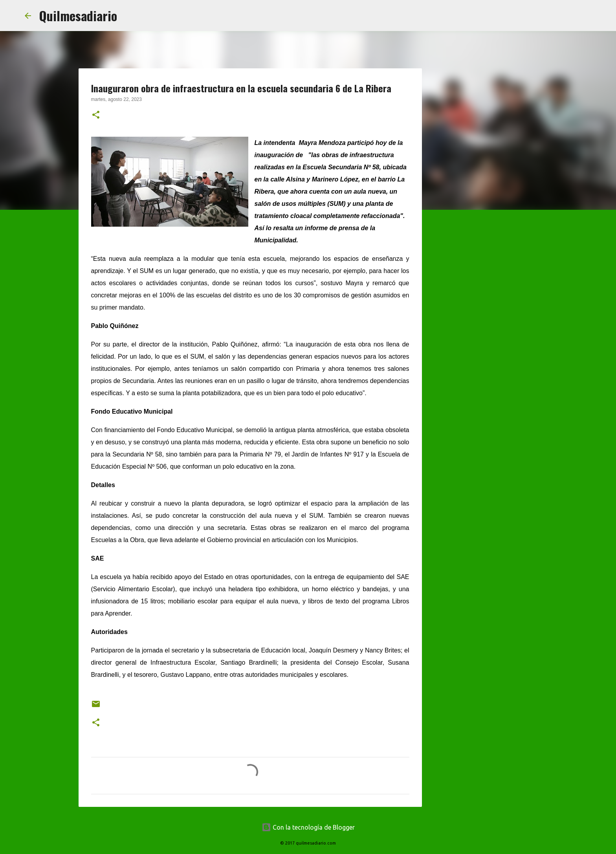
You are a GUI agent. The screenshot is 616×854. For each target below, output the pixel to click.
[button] (96, 115)
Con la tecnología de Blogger (308, 827)
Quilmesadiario (78, 16)
